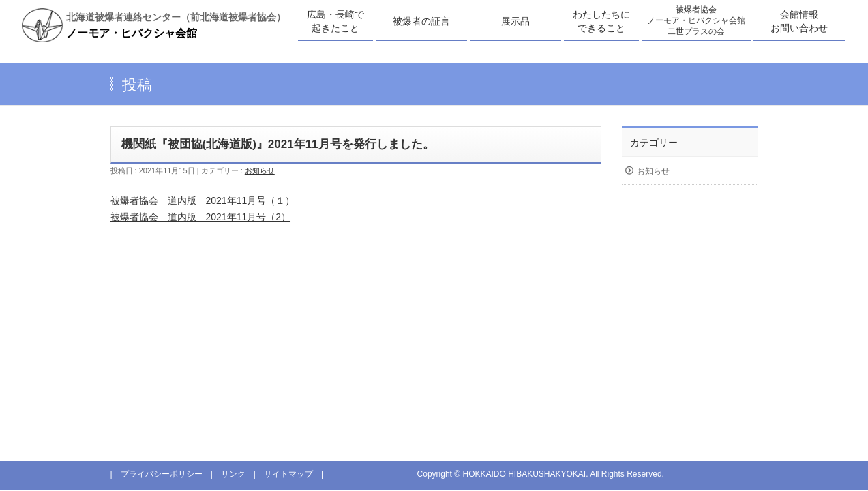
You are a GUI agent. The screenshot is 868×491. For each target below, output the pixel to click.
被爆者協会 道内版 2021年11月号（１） (203, 200)
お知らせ (260, 170)
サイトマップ (288, 474)
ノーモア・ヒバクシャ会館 (132, 33)
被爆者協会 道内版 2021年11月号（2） (201, 217)
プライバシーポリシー (162, 474)
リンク (233, 474)
